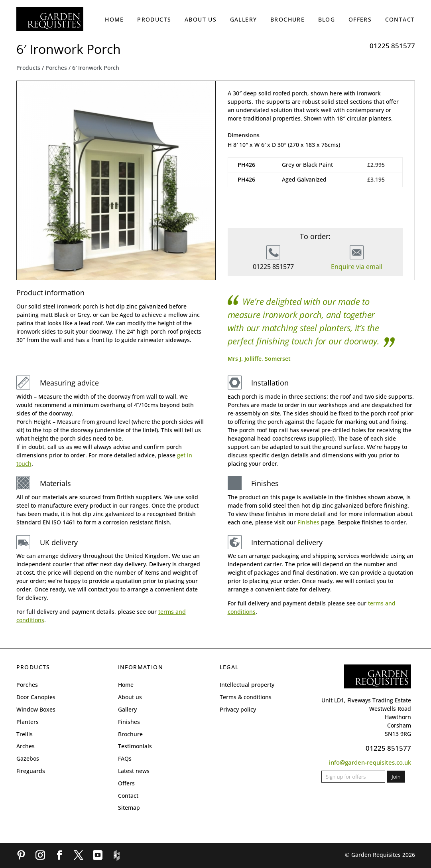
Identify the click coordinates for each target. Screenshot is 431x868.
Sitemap (129, 808)
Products (154, 19)
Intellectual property (247, 685)
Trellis (25, 734)
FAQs (125, 758)
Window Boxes (36, 709)
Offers (360, 19)
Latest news (134, 771)
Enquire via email (357, 267)
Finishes (308, 522)
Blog (327, 19)
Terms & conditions (246, 697)
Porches (56, 68)
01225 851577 (392, 46)
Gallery (244, 19)
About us (201, 19)
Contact (400, 19)
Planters (28, 722)
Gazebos (28, 758)
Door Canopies (36, 697)
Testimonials (135, 746)
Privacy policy (238, 709)
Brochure (287, 19)
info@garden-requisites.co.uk (370, 762)
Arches (26, 746)
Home (114, 19)
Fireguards (31, 771)
